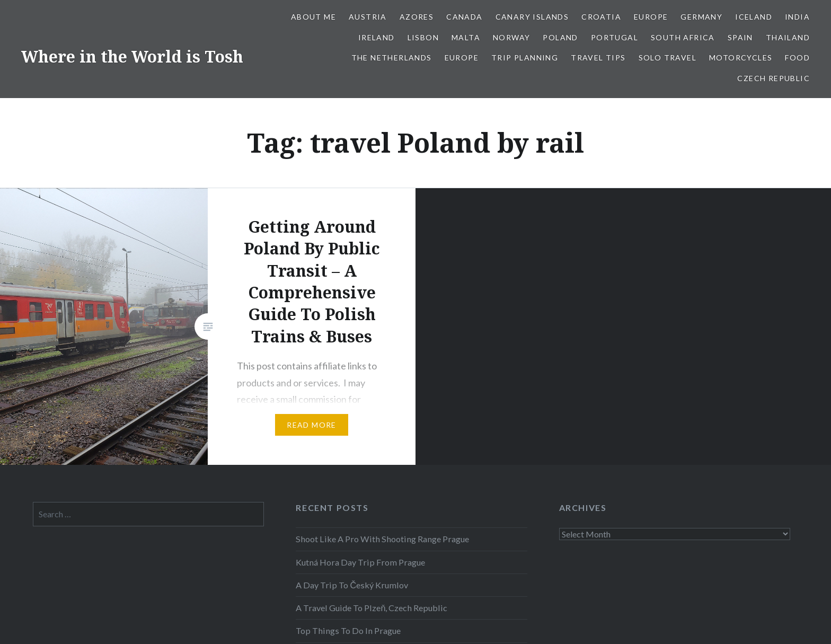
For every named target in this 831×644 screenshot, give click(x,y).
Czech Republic (773, 78)
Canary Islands (532, 17)
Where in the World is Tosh (132, 56)
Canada (464, 17)
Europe (651, 17)
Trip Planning (525, 58)
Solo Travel (668, 58)
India (797, 17)
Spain (740, 37)
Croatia (601, 17)
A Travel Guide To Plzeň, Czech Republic (372, 608)
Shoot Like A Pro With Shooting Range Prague (382, 539)
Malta (466, 37)
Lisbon (423, 37)
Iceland (754, 17)
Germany (701, 17)
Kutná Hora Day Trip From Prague (360, 562)
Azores (417, 17)
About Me (313, 17)
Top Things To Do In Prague (348, 630)
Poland (560, 37)
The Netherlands (392, 58)
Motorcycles (741, 58)
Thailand (788, 37)
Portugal (615, 37)
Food (797, 58)
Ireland (377, 37)
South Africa (683, 37)
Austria (368, 17)
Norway (511, 37)
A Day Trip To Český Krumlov (352, 585)
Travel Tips (598, 58)
